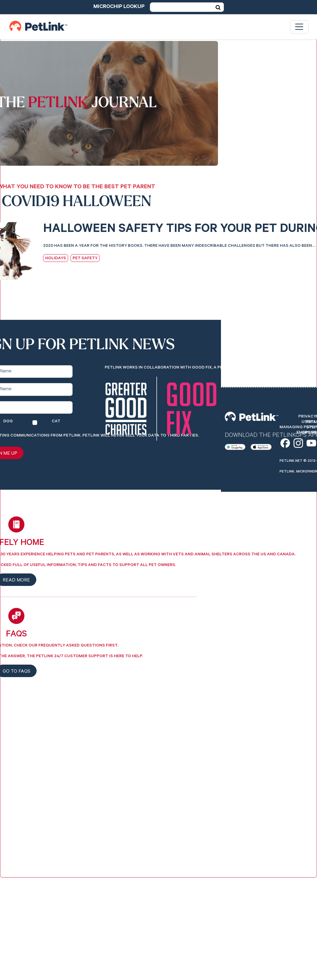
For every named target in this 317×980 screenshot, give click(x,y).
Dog (8, 422)
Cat (56, 422)
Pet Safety (85, 259)
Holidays (56, 259)
